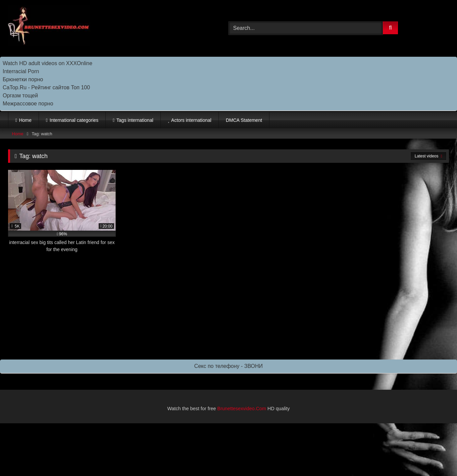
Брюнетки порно (23, 79)
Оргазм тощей (20, 96)
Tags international (135, 120)
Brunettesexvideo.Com (242, 409)
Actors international (191, 120)
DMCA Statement (244, 120)
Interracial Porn (21, 71)
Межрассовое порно (28, 104)
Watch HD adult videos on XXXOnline (47, 63)
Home (25, 120)
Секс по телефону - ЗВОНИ (228, 366)
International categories (74, 120)
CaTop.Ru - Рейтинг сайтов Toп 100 (46, 87)
